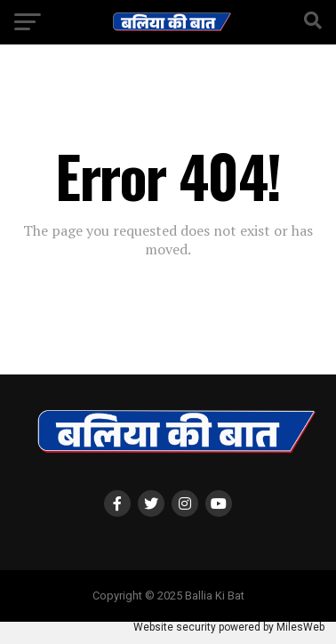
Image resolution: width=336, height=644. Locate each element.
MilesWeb (300, 627)
